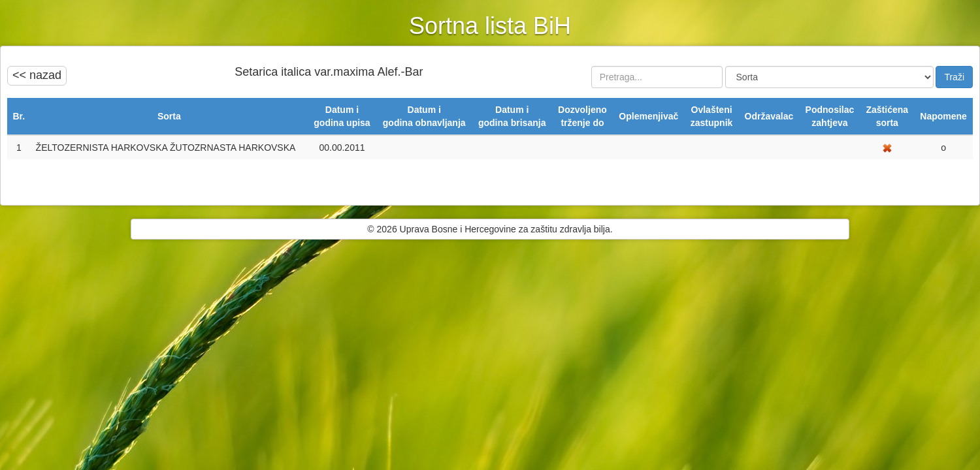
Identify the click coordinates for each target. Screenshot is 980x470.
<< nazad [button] (37, 75)
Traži (954, 77)
